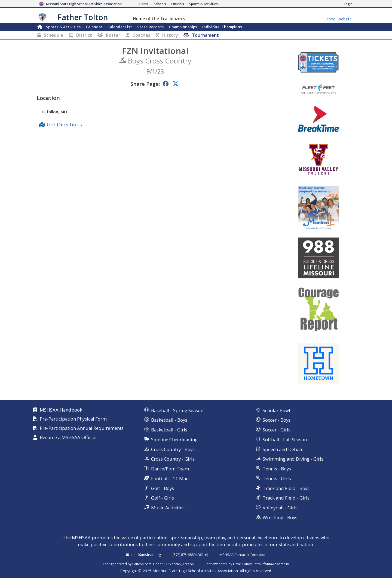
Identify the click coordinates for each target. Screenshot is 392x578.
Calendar (94, 27)
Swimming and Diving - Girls (293, 459)
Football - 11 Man (170, 478)
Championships (183, 27)
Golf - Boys (163, 488)
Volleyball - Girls (280, 508)
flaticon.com (142, 564)
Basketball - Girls (169, 430)
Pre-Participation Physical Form (73, 419)
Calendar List (120, 27)
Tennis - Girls (277, 478)
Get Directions (64, 124)
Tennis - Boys (277, 469)
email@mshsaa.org (146, 555)
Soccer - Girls (277, 430)
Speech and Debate (283, 449)
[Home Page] (144, 4)
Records (150, 27)
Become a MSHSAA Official (68, 438)
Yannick (175, 564)
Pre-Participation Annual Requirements (82, 428)
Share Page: (145, 84)
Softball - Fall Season (285, 439)
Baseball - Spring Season (177, 410)
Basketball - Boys (169, 420)
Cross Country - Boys (173, 449)
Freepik (189, 564)
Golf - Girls (163, 498)
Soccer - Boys (277, 420)
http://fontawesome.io (272, 564)
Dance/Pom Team (170, 469)
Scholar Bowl (276, 410)
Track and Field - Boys (286, 488)
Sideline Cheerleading (174, 439)
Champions (222, 27)
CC (166, 564)
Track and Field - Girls (286, 498)
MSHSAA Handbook (61, 410)
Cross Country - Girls (173, 459)
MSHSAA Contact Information (243, 555)
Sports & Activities (63, 27)
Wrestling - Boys (280, 517)
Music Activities (168, 508)
